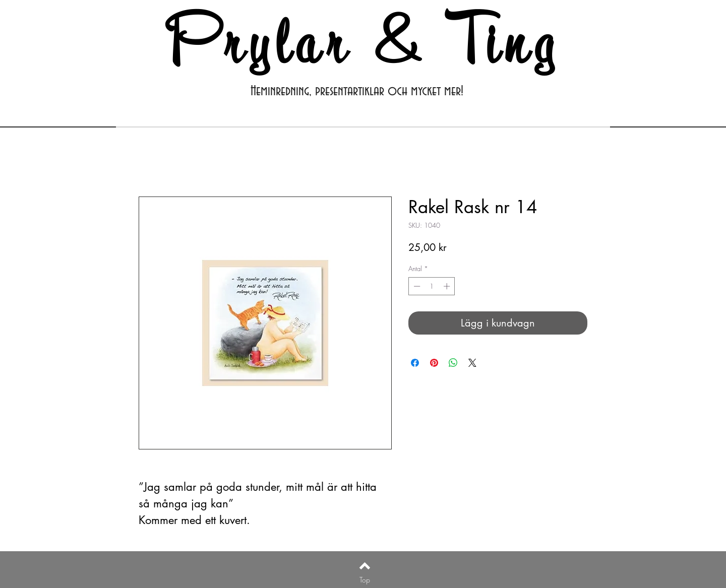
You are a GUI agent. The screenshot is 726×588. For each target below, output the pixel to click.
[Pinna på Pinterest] (434, 363)
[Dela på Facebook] (415, 363)
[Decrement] (416, 286)
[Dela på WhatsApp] (453, 363)
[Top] (365, 580)
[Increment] (448, 286)
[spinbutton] (432, 286)
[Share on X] (472, 363)
